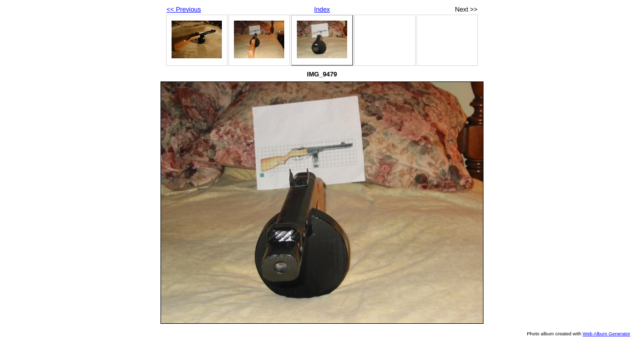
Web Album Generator (607, 334)
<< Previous (184, 9)
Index (322, 9)
